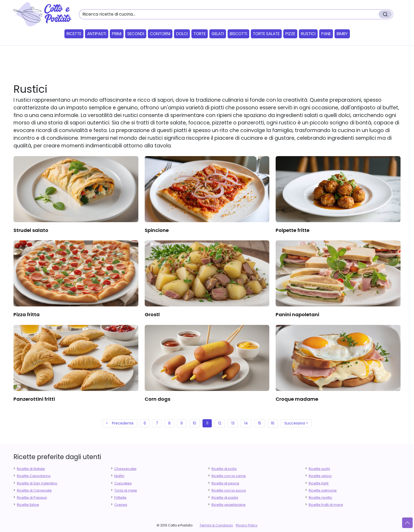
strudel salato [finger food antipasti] (31, 230)
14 (246, 423)
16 (273, 423)
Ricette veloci (320, 476)
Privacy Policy (247, 525)
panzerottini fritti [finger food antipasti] (34, 399)
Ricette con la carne (229, 476)
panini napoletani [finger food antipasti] (297, 314)
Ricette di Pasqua (32, 498)
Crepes (121, 505)
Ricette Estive (28, 505)
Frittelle (120, 498)
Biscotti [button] (238, 34)
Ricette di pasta (225, 498)
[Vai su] (407, 523)
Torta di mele (126, 490)
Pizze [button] (290, 34)
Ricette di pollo (224, 469)
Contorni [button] (160, 34)
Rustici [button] (308, 34)
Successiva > (296, 423)
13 (233, 423)
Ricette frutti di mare (326, 505)
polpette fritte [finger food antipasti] (293, 230)
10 (194, 423)
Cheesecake (125, 469)
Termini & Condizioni (216, 525)
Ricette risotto (320, 498)
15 (260, 423)
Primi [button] (117, 34)
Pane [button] (326, 34)
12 (220, 423)
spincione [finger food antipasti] (157, 230)
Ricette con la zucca (229, 490)
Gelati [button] (218, 34)
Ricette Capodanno (34, 476)
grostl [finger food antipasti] (152, 314)
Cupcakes (123, 483)
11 (207, 423)
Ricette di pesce (225, 483)
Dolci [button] (182, 34)
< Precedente (120, 423)
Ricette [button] (74, 34)
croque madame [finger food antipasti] (297, 399)
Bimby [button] (342, 34)
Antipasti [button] (97, 34)
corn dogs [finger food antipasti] (157, 399)
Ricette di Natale (31, 469)
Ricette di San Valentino (37, 483)
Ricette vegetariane (229, 505)
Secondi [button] (136, 34)
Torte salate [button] (266, 34)
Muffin (119, 476)
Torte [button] (200, 34)
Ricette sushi (319, 469)
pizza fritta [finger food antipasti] (27, 314)
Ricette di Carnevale (34, 490)
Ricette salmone (323, 490)
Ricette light (319, 483)
